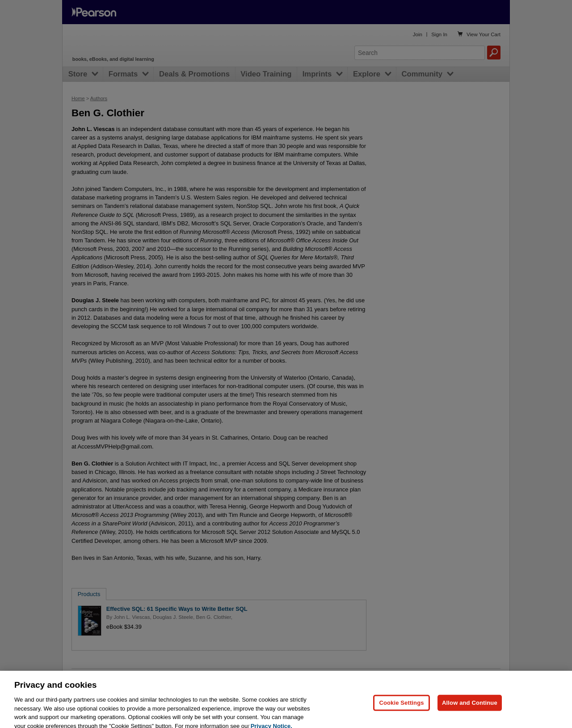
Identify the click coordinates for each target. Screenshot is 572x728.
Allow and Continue (470, 710)
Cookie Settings (401, 710)
